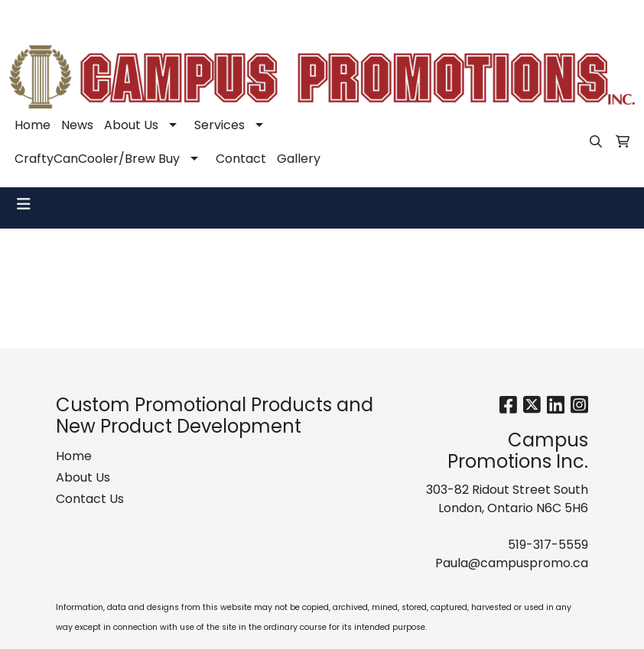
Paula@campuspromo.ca (551, 16)
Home (33, 125)
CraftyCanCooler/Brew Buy (97, 159)
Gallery (299, 159)
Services (220, 125)
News (77, 125)
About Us (131, 125)
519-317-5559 (423, 16)
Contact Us (90, 499)
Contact (241, 159)
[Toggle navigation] (24, 204)
